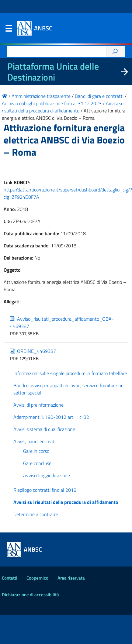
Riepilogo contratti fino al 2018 (45, 490)
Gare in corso (36, 451)
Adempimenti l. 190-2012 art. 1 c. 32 (51, 417)
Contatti (10, 578)
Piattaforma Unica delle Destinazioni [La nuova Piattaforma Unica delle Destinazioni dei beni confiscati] (53, 72)
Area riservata (71, 578)
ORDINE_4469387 (33, 351)
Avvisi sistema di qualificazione (44, 429)
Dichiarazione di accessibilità (30, 595)
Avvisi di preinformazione (38, 405)
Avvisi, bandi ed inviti (34, 441)
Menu (9, 30)
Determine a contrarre (36, 514)
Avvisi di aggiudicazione (47, 475)
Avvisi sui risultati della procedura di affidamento (66, 502)
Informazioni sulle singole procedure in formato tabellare (70, 373)
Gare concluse (37, 463)
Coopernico (37, 578)
